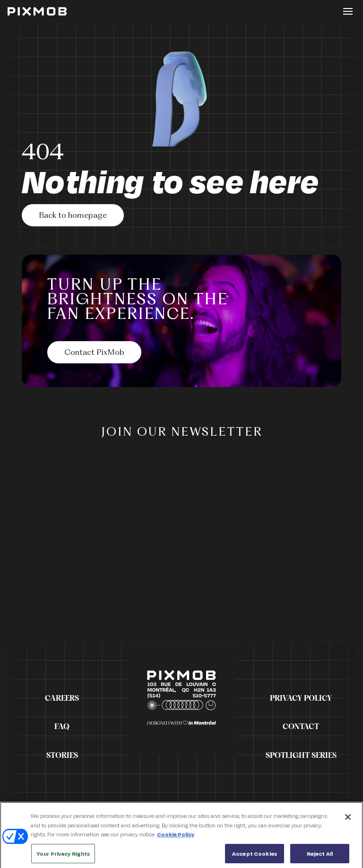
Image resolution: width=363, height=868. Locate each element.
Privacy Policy (301, 698)
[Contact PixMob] (94, 352)
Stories (62, 756)
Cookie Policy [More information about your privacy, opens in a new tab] (176, 837)
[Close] (348, 820)
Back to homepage (73, 216)
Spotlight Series (301, 756)
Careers (62, 698)
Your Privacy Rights (63, 856)
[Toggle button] (348, 11)
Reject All (320, 856)
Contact (301, 727)
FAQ (62, 727)
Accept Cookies (255, 856)
